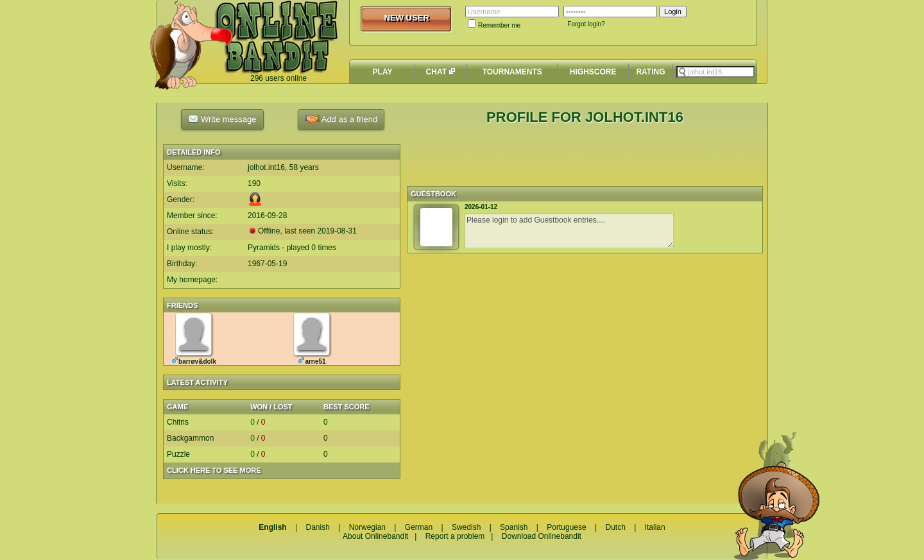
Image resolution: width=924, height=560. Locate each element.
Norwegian (367, 527)
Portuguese (566, 527)
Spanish (514, 527)
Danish (317, 527)
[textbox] (715, 72)
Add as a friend (341, 120)
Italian (655, 527)
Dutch (615, 527)
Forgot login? (586, 24)
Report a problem (455, 536)
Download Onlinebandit (542, 536)
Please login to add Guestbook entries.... (569, 231)
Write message (222, 119)
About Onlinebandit (375, 536)
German (419, 527)
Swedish (466, 527)
